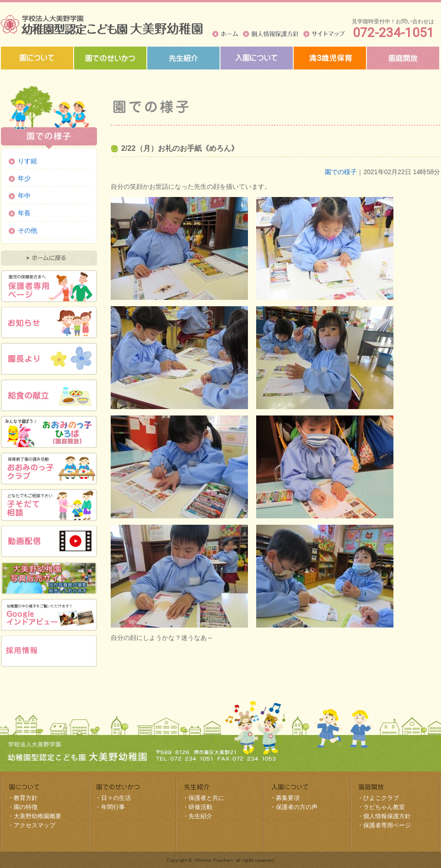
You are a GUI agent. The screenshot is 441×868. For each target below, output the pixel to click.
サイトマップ (324, 34)
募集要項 (288, 798)
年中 (24, 196)
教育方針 (26, 798)
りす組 (27, 161)
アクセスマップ (35, 825)
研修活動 (200, 807)
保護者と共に (206, 798)
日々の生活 (116, 798)
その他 (27, 230)
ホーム (225, 34)
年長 (24, 213)
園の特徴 (26, 807)
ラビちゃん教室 (384, 807)
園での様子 (341, 172)
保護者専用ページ (387, 825)
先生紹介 (200, 816)
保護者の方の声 (297, 807)
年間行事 (113, 807)
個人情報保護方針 (271, 34)
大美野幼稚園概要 (38, 816)
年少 (24, 178)
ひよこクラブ (381, 798)
